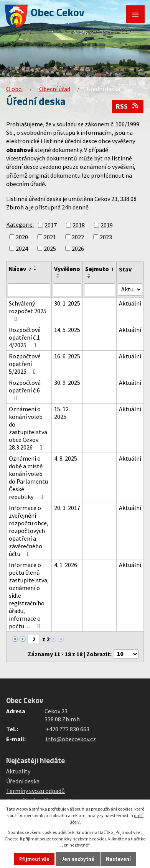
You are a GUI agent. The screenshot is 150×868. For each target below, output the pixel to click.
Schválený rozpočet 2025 (28, 311)
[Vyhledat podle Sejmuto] (100, 290)
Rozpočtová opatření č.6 (25, 390)
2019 (107, 226)
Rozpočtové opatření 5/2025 (25, 364)
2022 (78, 237)
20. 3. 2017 (67, 508)
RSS (128, 106)
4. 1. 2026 (66, 565)
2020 (22, 237)
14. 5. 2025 (67, 330)
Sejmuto (100, 269)
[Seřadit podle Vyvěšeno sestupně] (58, 277)
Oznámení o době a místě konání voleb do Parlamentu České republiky (28, 477)
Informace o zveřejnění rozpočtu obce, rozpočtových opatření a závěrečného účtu (29, 531)
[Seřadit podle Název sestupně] (35, 270)
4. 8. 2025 (66, 458)
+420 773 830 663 (68, 729)
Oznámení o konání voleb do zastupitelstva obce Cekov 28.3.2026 (28, 428)
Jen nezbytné (78, 859)
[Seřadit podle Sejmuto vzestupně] (89, 274)
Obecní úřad (55, 89)
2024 (22, 248)
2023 (106, 237)
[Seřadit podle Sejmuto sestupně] (89, 277)
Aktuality (18, 771)
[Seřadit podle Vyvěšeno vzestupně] (58, 274)
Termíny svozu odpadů (35, 791)
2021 (50, 237)
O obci (14, 89)
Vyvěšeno (67, 269)
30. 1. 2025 (67, 303)
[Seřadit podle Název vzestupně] (35, 266)
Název (20, 269)
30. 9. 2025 (67, 383)
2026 (78, 248)
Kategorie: (20, 224)
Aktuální (130, 303)
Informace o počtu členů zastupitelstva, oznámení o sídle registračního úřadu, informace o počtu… (29, 595)
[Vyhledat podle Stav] (130, 289)
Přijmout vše (34, 859)
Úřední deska (23, 781)
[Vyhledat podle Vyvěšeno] (67, 290)
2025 (50, 248)
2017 (51, 226)
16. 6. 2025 (67, 356)
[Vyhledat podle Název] (29, 290)
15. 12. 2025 (62, 413)
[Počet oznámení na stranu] (126, 654)
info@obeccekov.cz (71, 739)
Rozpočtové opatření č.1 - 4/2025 (26, 337)
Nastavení (118, 859)
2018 (79, 226)
